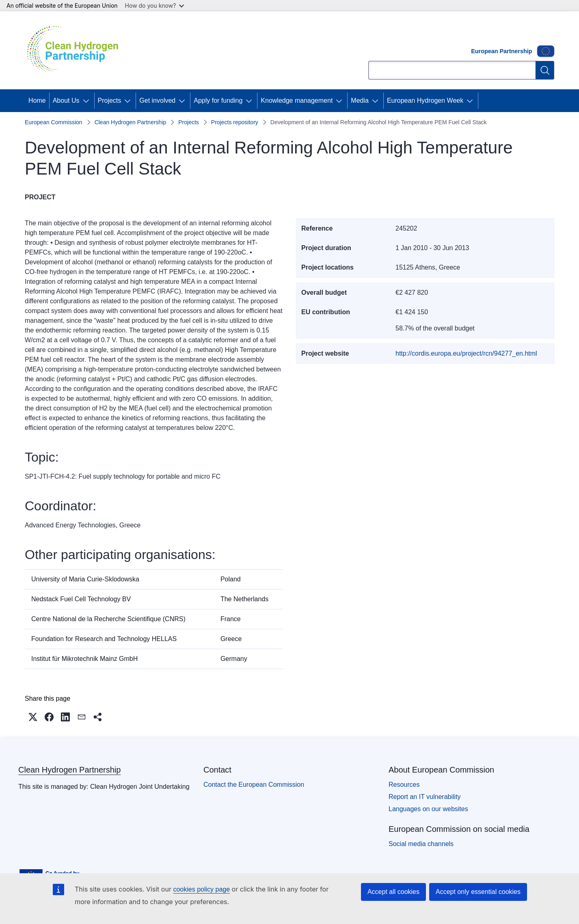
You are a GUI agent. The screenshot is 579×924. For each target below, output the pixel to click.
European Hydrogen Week (425, 100)
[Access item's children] (88, 101)
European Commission (54, 122)
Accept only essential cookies (478, 892)
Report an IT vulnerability (425, 797)
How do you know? (155, 5)
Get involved (157, 100)
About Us (66, 100)
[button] (33, 717)
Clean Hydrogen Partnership (131, 122)
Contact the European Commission (254, 785)
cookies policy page (201, 889)
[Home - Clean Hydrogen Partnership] (76, 50)
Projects (110, 100)
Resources (404, 785)
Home (37, 100)
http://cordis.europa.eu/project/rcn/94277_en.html (466, 353)
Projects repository (235, 122)
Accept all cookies (393, 892)
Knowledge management (297, 100)
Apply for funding (218, 100)
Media (360, 100)
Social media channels (421, 844)
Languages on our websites (428, 809)
